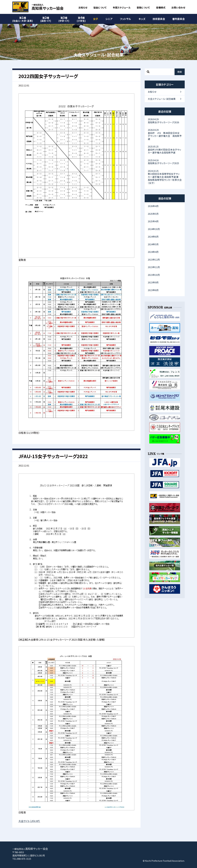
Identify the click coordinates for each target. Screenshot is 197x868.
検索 (180, 72)
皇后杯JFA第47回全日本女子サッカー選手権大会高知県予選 (165, 149)
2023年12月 (154, 260)
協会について (100, 7)
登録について (143, 7)
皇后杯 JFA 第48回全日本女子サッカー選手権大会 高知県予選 (165, 134)
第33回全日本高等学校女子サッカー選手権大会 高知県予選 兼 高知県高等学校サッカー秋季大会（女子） (165, 177)
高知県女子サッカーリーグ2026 (165, 121)
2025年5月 (153, 214)
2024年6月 (153, 237)
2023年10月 (154, 275)
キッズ (142, 19)
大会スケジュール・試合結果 (162, 99)
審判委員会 (179, 19)
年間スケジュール (122, 7)
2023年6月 (153, 290)
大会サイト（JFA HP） (29, 821)
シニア (109, 19)
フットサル (125, 19)
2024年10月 (154, 229)
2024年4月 (153, 252)
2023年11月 (154, 267)
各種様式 (161, 7)
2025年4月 (153, 221)
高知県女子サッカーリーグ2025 (165, 162)
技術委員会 (159, 19)
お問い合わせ (178, 7)
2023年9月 (153, 282)
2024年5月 (153, 244)
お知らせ (83, 7)
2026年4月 (153, 206)
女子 (96, 19)
